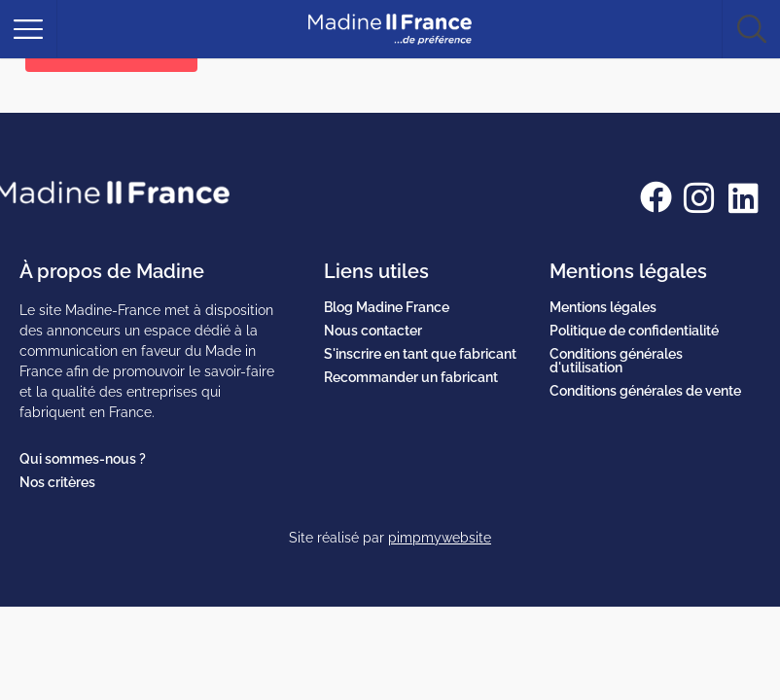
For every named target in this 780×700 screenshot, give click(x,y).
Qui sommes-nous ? (83, 459)
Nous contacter (373, 331)
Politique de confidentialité (634, 331)
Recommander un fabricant (411, 377)
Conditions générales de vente (645, 391)
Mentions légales (603, 307)
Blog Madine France (387, 307)
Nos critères (57, 482)
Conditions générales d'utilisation (616, 361)
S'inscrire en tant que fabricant (420, 354)
